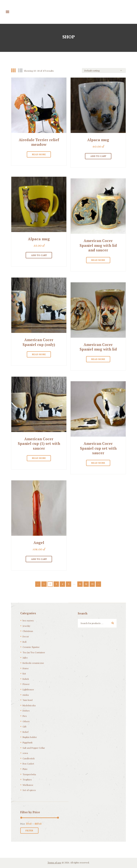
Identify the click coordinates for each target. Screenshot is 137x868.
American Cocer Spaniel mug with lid (98, 347)
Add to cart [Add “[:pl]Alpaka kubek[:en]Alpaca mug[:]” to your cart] (39, 255)
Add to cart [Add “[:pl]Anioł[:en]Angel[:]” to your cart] (39, 559)
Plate (25, 769)
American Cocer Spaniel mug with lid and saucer (98, 245)
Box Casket (28, 764)
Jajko (25, 658)
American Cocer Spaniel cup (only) (39, 342)
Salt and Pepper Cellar (34, 748)
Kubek (26, 679)
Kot (24, 674)
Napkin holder (30, 737)
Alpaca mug (98, 140)
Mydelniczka (29, 705)
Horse (26, 668)
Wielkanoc (28, 785)
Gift (24, 727)
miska (26, 695)
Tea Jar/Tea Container (34, 652)
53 (92, 584)
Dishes (26, 711)
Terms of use (54, 863)
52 (86, 584)
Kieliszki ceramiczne (33, 663)
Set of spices (29, 790)
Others (26, 721)
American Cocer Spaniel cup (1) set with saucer (39, 444)
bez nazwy (28, 621)
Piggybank (28, 742)
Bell (24, 642)
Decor (26, 636)
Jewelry (26, 626)
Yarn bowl (28, 700)
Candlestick (29, 758)
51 (80, 584)
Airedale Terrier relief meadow (39, 142)
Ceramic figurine (31, 647)
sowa (25, 753)
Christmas (28, 631)
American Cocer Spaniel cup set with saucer (98, 448)
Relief (26, 732)
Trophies (27, 780)
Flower (26, 684)
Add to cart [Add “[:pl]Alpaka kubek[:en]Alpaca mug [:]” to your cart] (98, 156)
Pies (25, 716)
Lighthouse (28, 689)
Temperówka (29, 774)
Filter (29, 830)
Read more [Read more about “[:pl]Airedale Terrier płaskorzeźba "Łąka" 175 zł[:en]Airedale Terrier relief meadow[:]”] (39, 154)
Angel (39, 543)
